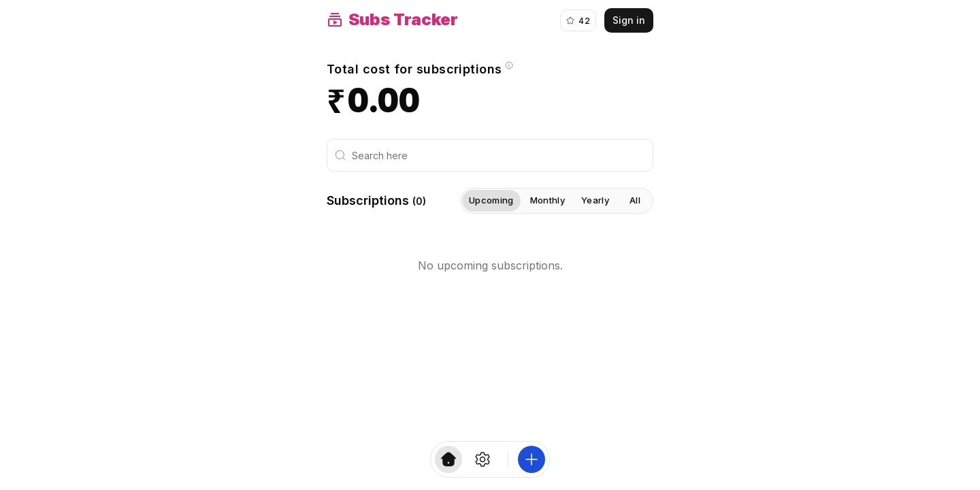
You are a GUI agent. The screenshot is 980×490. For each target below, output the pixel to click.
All (635, 200)
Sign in (629, 20)
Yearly (595, 200)
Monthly (548, 200)
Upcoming (491, 201)
